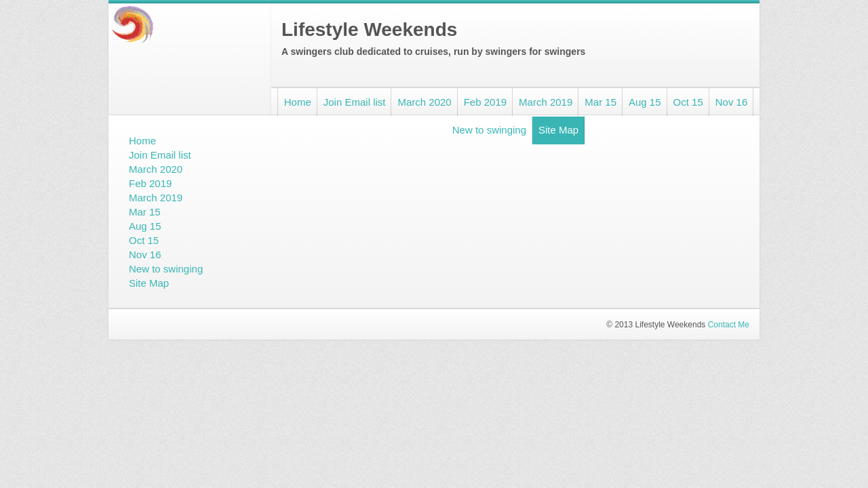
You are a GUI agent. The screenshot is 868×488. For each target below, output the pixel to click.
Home (298, 102)
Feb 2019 (485, 102)
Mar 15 (600, 102)
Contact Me (729, 325)
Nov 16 (732, 102)
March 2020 (424, 102)
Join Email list (355, 102)
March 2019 (546, 102)
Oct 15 (688, 102)
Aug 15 (645, 102)
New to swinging (489, 130)
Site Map (558, 130)
